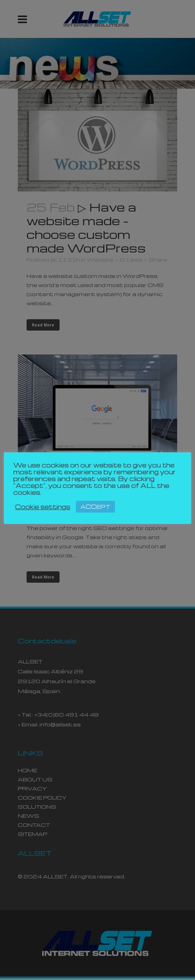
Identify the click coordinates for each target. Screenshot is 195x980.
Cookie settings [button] (43, 507)
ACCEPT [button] (95, 506)
